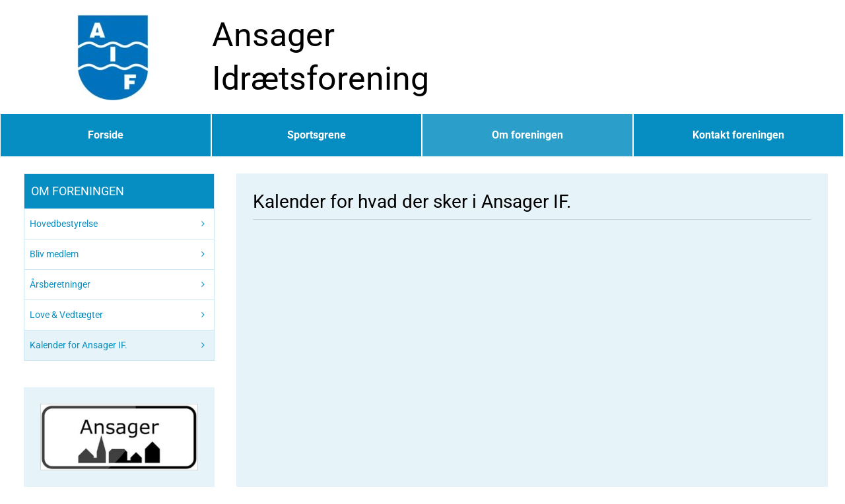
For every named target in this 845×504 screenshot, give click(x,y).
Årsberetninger (60, 284)
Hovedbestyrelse (64, 224)
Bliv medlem (54, 254)
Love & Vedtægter (66, 315)
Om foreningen (527, 135)
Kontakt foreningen (738, 135)
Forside (106, 135)
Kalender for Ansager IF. (79, 345)
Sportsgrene (317, 135)
